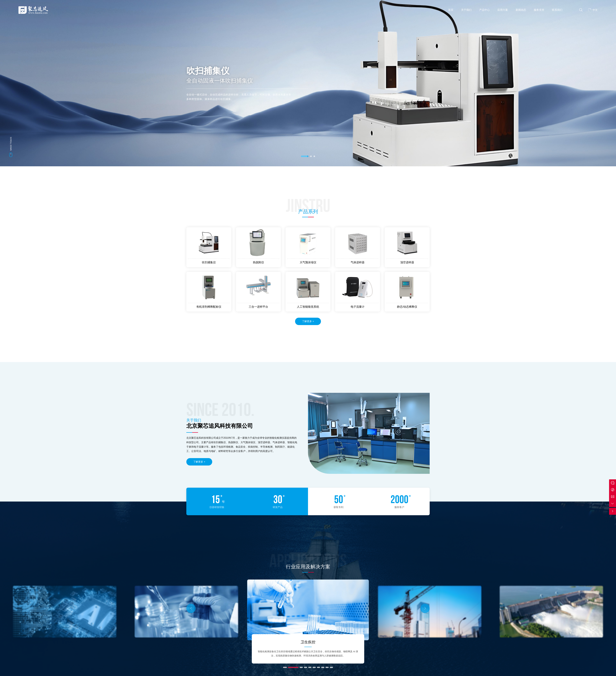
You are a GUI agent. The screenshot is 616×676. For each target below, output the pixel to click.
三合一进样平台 (258, 307)
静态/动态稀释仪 (407, 307)
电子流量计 (358, 307)
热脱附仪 (258, 262)
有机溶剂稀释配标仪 (209, 307)
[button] (305, 156)
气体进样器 (358, 262)
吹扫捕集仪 (209, 262)
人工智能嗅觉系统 (308, 307)
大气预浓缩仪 (308, 262)
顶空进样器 (407, 262)
